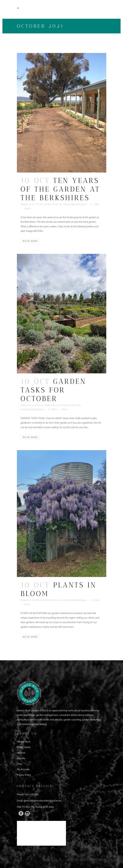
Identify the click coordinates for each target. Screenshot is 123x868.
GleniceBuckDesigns (75, 204)
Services (21, 753)
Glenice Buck (24, 742)
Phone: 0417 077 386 (28, 795)
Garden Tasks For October (54, 390)
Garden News (51, 204)
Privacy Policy (24, 775)
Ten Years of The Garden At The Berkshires (60, 189)
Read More (30, 241)
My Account (23, 769)
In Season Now (69, 405)
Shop (20, 764)
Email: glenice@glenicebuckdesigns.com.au (39, 801)
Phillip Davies (24, 747)
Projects (21, 758)
